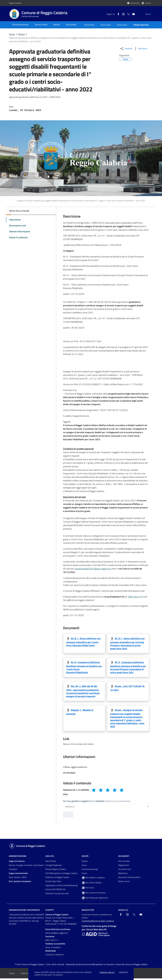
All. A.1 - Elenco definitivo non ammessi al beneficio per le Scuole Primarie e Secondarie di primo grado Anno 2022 (127, 644)
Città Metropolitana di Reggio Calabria (61, 875)
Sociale (126, 59)
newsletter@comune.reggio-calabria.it (98, 922)
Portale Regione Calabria (56, 871)
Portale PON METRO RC (55, 891)
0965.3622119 (135, 597)
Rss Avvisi (88, 889)
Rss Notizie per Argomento (95, 900)
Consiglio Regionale (53, 867)
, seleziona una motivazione (97, 803)
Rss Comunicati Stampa (94, 895)
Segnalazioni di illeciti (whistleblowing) (61, 887)
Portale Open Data (53, 883)
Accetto (123, 972)
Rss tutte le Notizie (92, 884)
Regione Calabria (15, 3)
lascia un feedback (53, 949)
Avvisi (84, 867)
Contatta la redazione (54, 956)
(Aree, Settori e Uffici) (18, 877)
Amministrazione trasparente (24, 912)
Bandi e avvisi (124, 883)
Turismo (148, 3)
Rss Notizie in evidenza (93, 879)
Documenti (124, 858)
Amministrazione (18, 858)
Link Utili (50, 858)
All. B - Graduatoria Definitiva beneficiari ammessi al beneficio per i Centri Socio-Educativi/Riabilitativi (84, 668)
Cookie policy (26, 975)
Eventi (84, 875)
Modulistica (123, 875)
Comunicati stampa (90, 871)
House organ (106, 25)
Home (12, 34)
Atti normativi (124, 863)
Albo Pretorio (51, 863)
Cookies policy (107, 972)
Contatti (50, 912)
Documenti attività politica (129, 879)
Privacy (12, 975)
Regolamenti (124, 867)
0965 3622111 (52, 942)
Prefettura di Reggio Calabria (57, 879)
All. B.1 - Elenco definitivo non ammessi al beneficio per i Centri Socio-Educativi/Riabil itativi (83, 642)
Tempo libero (89, 25)
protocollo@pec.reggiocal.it (57, 935)
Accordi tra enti (125, 871)
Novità (85, 858)
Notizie (22, 34)
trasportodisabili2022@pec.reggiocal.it (93, 569)
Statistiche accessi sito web (57, 895)
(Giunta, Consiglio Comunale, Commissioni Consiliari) (26, 867)
